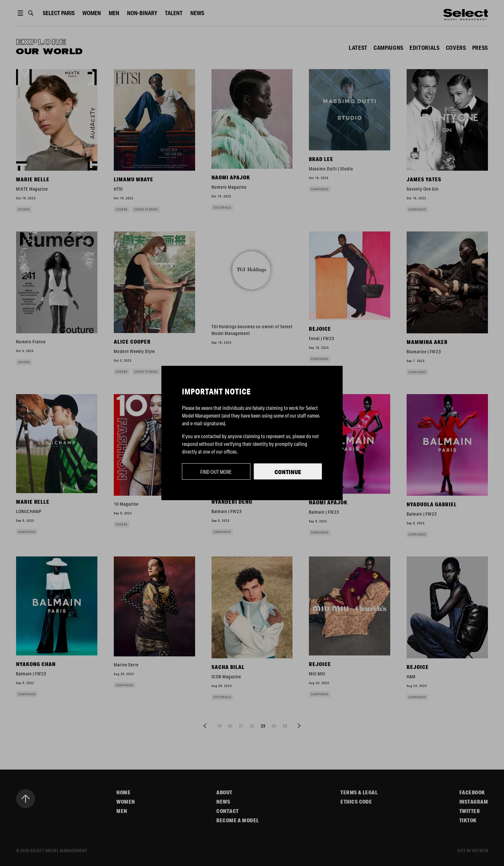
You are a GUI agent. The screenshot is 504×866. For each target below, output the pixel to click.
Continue (288, 472)
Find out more (216, 472)
